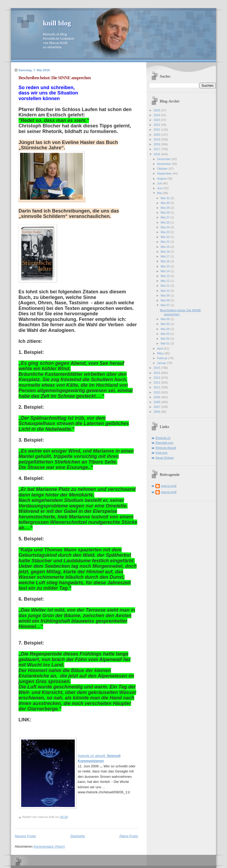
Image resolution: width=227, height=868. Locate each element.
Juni (160, 188)
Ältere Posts (129, 836)
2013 (157, 378)
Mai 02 (166, 339)
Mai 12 (166, 281)
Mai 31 (166, 198)
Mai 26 (166, 222)
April (160, 348)
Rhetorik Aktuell (166, 448)
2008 (157, 402)
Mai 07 (166, 305)
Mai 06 (166, 319)
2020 (157, 135)
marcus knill (169, 486)
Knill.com (161, 453)
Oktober (163, 169)
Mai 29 (166, 208)
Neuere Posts (25, 836)
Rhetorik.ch (163, 438)
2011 (157, 387)
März (161, 353)
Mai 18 (166, 252)
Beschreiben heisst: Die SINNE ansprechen (55, 78)
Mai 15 (166, 266)
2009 (157, 397)
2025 (157, 110)
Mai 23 (166, 232)
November (164, 164)
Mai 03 (166, 334)
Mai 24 (166, 227)
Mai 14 (166, 271)
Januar (162, 363)
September (165, 173)
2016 (157, 154)
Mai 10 (166, 291)
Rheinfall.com (164, 443)
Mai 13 (166, 276)
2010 (157, 392)
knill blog (57, 23)
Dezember (164, 159)
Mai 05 (166, 324)
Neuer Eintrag (165, 458)
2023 (157, 120)
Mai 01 (166, 343)
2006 (157, 412)
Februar (163, 358)
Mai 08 (166, 300)
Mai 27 (166, 217)
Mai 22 (166, 237)
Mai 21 (166, 242)
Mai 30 (166, 203)
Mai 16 (166, 261)
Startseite (78, 836)
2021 (157, 130)
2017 (157, 149)
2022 (157, 125)
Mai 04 (166, 329)
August (162, 179)
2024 (157, 115)
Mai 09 (166, 295)
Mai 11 (166, 286)
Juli (160, 183)
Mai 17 (166, 256)
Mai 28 (166, 213)
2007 (157, 407)
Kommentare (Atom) (49, 846)
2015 (157, 368)
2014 (157, 373)
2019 (157, 139)
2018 (157, 144)
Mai (160, 193)
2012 (157, 382)
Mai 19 (166, 247)
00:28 (64, 817)
